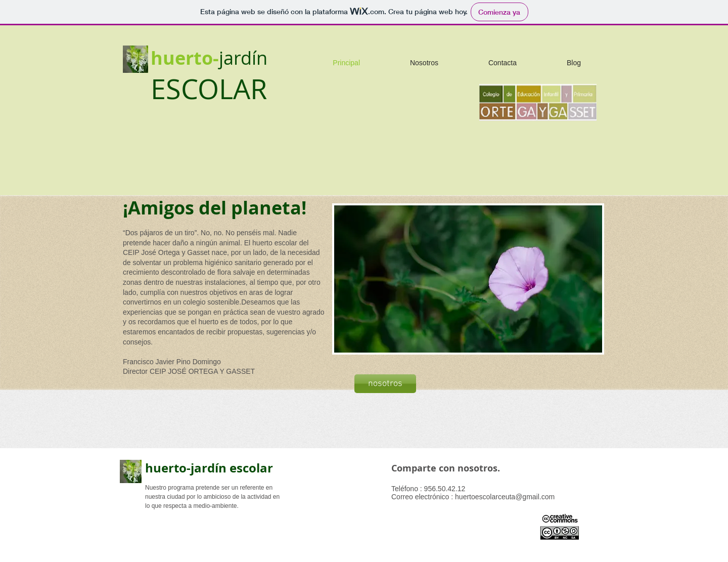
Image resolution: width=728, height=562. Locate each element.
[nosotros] (385, 384)
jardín (243, 58)
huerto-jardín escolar (209, 468)
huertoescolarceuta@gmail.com (505, 497)
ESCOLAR (209, 89)
